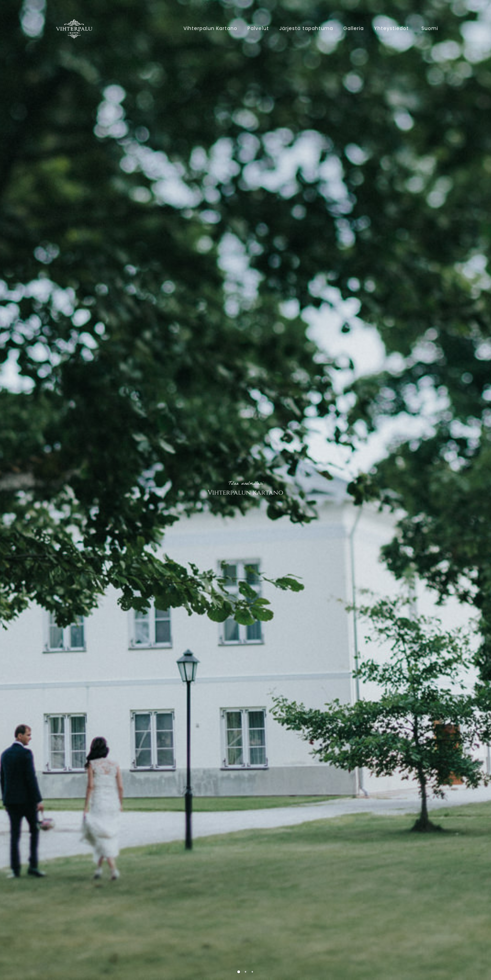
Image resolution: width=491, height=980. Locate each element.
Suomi (430, 28)
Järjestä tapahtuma (306, 28)
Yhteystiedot (391, 28)
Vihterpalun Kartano (210, 28)
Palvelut (258, 28)
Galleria (354, 28)
